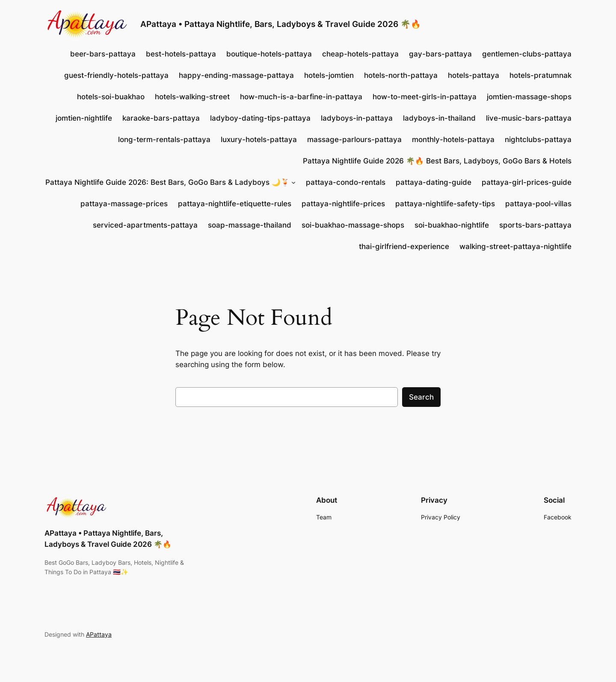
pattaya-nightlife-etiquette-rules (235, 204)
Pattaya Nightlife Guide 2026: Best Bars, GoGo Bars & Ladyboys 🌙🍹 (167, 182)
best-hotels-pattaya (181, 54)
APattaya (99, 634)
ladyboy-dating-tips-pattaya (260, 118)
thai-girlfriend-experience (404, 246)
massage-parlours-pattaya (354, 139)
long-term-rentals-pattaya (164, 139)
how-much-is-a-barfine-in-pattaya (301, 97)
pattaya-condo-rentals (346, 182)
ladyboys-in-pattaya (357, 118)
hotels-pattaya (474, 75)
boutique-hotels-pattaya (269, 54)
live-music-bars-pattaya (529, 118)
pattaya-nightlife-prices (343, 204)
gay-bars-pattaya (440, 54)
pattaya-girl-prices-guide (527, 182)
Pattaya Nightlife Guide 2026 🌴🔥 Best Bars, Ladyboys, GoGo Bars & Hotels (437, 161)
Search (421, 397)
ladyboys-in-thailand (439, 118)
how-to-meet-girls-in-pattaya (425, 97)
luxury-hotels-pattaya (259, 139)
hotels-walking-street (192, 97)
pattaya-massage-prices (124, 204)
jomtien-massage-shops (529, 97)
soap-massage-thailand (250, 225)
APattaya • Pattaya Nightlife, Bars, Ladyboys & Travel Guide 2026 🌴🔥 (281, 24)
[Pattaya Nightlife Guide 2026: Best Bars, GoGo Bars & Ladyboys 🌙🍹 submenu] (293, 182)
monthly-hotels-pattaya (453, 139)
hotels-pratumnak (540, 75)
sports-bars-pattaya (535, 225)
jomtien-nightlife (84, 118)
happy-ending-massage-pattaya (236, 75)
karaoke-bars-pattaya (161, 118)
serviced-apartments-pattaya (145, 225)
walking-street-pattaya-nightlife (515, 246)
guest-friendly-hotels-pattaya (116, 75)
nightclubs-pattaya (538, 139)
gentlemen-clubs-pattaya (527, 54)
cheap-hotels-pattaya (360, 54)
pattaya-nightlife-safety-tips (445, 204)
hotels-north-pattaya (401, 75)
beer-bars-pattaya (103, 54)
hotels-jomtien (329, 75)
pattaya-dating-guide (434, 182)
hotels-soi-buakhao (111, 97)
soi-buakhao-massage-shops (353, 225)
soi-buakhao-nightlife (452, 225)
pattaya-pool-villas (538, 204)
